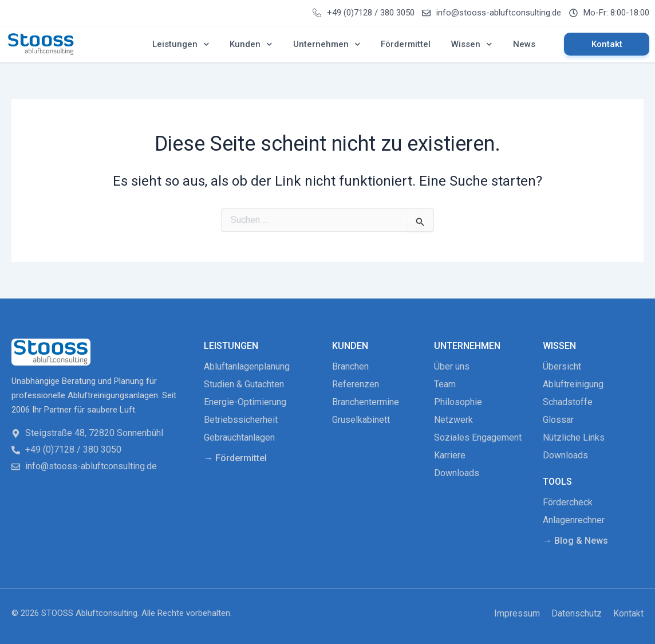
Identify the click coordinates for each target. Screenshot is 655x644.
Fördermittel (406, 44)
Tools (557, 482)
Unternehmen (327, 44)
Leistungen (181, 44)
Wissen (472, 44)
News (524, 44)
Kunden (251, 44)
